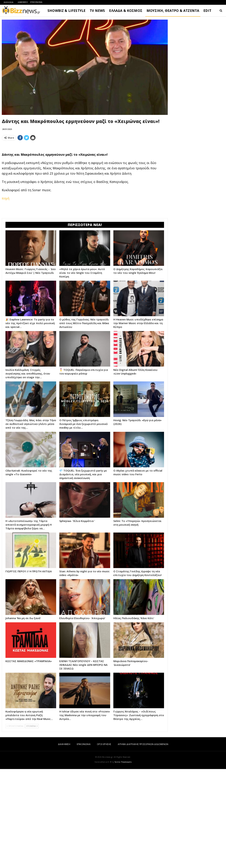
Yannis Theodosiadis (123, 861)
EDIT (207, 11)
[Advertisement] (85, 168)
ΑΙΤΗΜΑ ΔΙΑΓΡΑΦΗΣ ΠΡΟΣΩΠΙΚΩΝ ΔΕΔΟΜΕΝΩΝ (143, 843)
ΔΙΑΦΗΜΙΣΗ (23, 2)
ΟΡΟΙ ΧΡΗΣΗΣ (104, 843)
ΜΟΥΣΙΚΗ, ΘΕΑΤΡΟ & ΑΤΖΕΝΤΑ (173, 11)
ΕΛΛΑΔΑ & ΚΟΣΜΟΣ (126, 11)
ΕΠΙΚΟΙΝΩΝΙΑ (36, 2)
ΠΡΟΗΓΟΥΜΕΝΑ (15, 825)
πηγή (6, 248)
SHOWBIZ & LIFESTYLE (66, 11)
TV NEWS (97, 11)
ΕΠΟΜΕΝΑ (32, 825)
